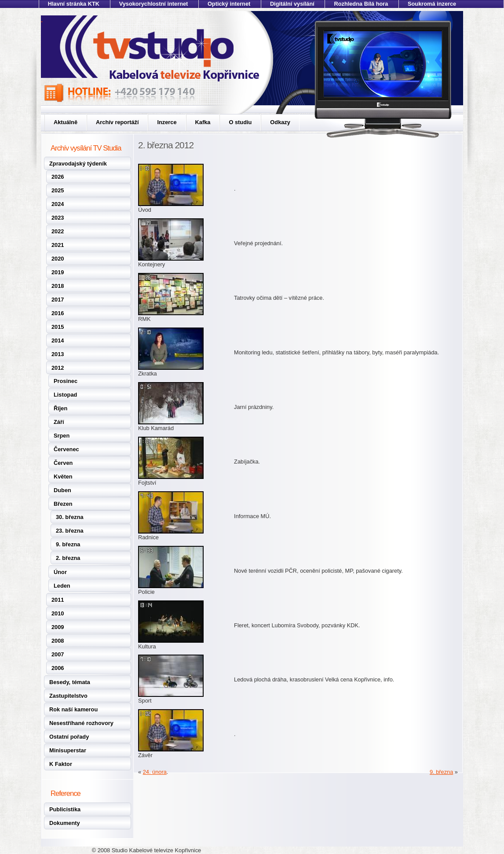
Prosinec (66, 381)
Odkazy (280, 122)
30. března (70, 517)
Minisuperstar (68, 750)
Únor (60, 572)
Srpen (62, 436)
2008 (58, 641)
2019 (58, 272)
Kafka (203, 122)
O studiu (240, 122)
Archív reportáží (117, 122)
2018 (58, 286)
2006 (58, 668)
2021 (58, 245)
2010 (58, 613)
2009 (58, 627)
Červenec (66, 449)
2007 (58, 654)
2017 (58, 300)
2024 (58, 204)
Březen (63, 504)
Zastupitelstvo (68, 696)
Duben (62, 490)
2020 (58, 259)
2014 (58, 340)
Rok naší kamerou (73, 709)
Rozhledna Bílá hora (361, 4)
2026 (58, 177)
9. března (68, 544)
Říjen (60, 408)
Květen (63, 477)
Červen (63, 463)
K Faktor (61, 764)
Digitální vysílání (292, 4)
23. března (70, 531)
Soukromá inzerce (432, 4)
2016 (58, 313)
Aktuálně (66, 122)
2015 (58, 327)
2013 (58, 354)
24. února (155, 772)
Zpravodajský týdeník (78, 164)
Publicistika (65, 809)
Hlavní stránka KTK (74, 4)
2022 (58, 231)
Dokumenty (65, 823)
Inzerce (167, 122)
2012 (58, 368)
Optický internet (229, 4)
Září (59, 422)
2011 (58, 600)
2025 (58, 190)
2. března (68, 558)
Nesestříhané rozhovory (81, 723)
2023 (58, 218)
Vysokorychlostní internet (154, 4)
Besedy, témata (70, 682)
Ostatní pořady (69, 737)
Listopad (65, 395)
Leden (62, 586)
